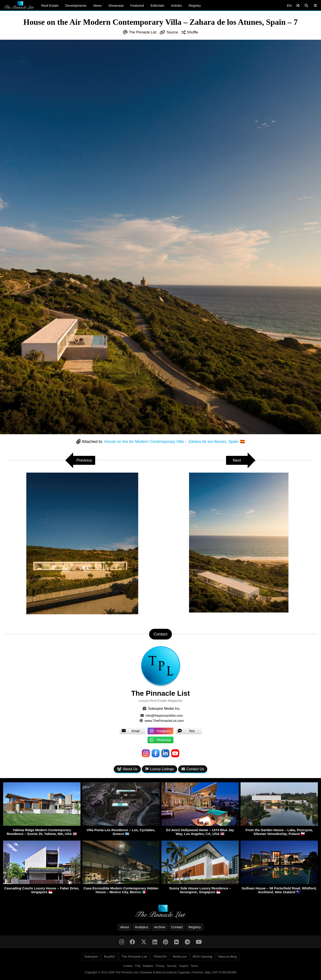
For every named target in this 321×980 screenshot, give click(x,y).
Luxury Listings (159, 769)
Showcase (116, 5)
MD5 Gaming (202, 956)
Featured (137, 5)
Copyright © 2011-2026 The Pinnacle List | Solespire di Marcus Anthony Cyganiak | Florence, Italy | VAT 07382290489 (160, 972)
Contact (177, 927)
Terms (194, 966)
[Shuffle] (298, 5)
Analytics (142, 927)
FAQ (138, 966)
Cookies (128, 966)
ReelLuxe (180, 956)
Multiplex (148, 966)
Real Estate (50, 5)
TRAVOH (160, 956)
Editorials (157, 5)
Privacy (160, 966)
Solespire (91, 956)
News (97, 5)
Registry (195, 5)
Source (172, 32)
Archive (160, 927)
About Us (127, 769)
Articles (176, 5)
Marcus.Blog (227, 956)
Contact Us (193, 769)
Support (184, 966)
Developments (76, 5)
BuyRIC (110, 956)
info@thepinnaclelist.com (164, 715)
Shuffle (193, 32)
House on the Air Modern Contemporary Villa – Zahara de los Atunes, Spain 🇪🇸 (175, 442)
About (124, 927)
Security (172, 966)
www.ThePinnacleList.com (164, 721)
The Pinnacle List (143, 32)
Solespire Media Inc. (164, 709)
